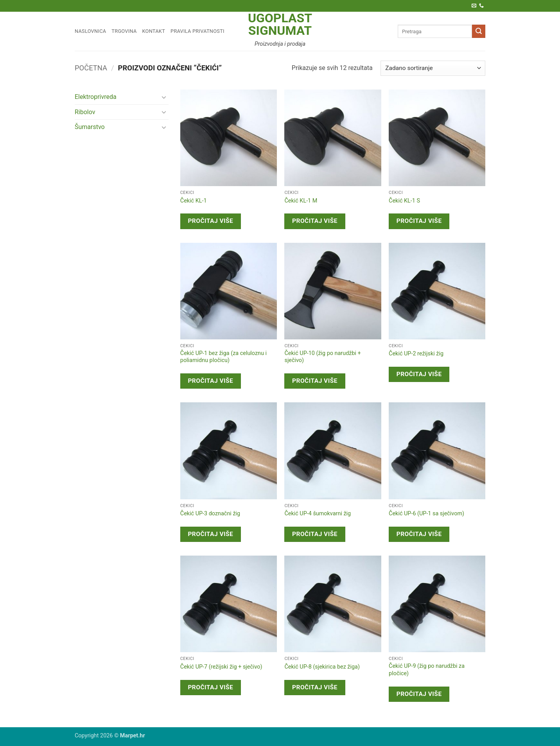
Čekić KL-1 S (404, 201)
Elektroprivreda (96, 97)
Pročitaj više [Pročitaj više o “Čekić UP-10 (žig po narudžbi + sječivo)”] (315, 381)
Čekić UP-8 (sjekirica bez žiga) (322, 667)
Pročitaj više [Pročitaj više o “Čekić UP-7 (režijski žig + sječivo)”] (210, 687)
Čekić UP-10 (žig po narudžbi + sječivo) (322, 357)
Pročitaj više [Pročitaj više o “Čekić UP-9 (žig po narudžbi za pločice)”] (419, 694)
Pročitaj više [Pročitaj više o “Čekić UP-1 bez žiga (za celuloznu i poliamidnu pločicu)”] (210, 381)
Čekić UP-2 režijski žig (416, 354)
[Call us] (481, 6)
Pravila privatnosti (197, 31)
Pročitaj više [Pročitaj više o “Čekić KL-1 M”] (315, 221)
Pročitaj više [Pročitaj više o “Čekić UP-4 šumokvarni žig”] (315, 534)
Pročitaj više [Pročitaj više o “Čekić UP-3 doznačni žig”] (210, 534)
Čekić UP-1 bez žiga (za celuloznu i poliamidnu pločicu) (223, 357)
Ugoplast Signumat (280, 24)
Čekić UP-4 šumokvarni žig (318, 514)
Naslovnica (90, 31)
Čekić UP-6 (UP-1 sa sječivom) (426, 514)
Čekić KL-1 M (301, 201)
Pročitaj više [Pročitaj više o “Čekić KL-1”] (210, 221)
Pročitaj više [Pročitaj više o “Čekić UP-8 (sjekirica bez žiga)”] (315, 687)
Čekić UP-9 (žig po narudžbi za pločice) (427, 670)
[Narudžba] (433, 68)
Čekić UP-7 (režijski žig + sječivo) (221, 667)
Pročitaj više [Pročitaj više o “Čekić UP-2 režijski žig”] (419, 374)
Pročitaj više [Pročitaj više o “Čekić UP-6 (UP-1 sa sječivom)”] (419, 534)
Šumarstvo (90, 127)
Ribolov (85, 112)
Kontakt (154, 31)
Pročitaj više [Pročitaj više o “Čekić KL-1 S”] (419, 221)
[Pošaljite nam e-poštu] (474, 6)
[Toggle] (164, 97)
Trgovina (124, 31)
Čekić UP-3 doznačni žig (210, 514)
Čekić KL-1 (194, 201)
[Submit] (479, 31)
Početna (91, 68)
